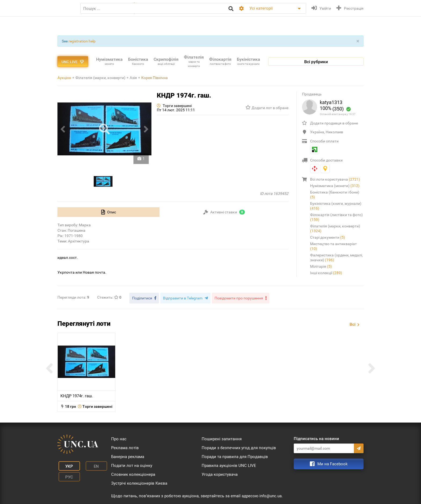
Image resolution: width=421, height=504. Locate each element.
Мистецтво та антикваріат (333, 246)
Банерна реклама (128, 455)
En (88, 464)
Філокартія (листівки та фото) (336, 217)
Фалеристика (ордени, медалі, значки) (336, 258)
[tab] (108, 212)
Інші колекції (326, 273)
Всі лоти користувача (335, 179)
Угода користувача (220, 473)
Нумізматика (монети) (335, 186)
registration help (82, 41)
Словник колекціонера (133, 473)
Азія (133, 78)
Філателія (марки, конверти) (100, 78)
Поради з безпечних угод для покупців (239, 446)
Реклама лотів (125, 446)
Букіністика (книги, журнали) (336, 206)
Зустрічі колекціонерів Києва (139, 482)
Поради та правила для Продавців (235, 455)
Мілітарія (321, 266)
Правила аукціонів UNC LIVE (229, 464)
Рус (66, 472)
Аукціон (64, 78)
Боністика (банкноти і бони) (335, 195)
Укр (66, 464)
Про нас (119, 438)
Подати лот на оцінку (132, 464)
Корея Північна (155, 78)
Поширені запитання (222, 438)
